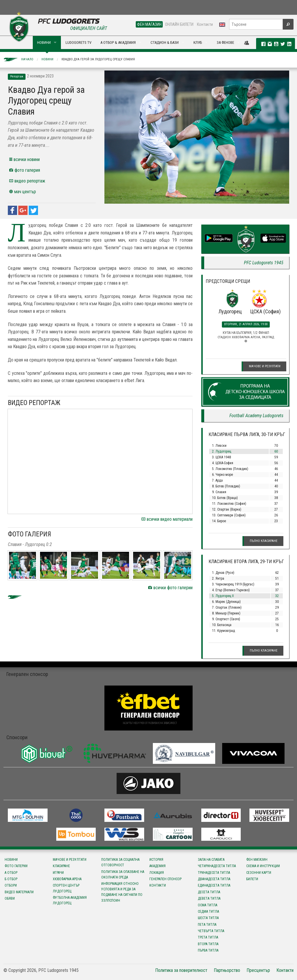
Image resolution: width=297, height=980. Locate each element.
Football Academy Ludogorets (256, 416)
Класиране (61, 866)
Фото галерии (16, 866)
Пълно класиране (264, 541)
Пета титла (207, 925)
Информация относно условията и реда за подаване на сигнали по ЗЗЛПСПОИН (122, 892)
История (156, 860)
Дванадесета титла (214, 879)
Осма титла (208, 905)
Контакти (205, 24)
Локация (157, 873)
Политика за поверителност (181, 970)
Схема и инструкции (263, 866)
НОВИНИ (44, 43)
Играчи (58, 873)
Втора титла (208, 944)
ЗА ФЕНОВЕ (225, 43)
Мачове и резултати (265, 366)
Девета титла (209, 898)
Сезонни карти (259, 873)
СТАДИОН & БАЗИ (165, 43)
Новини (47, 59)
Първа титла (208, 950)
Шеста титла (208, 918)
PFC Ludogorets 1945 (264, 263)
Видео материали (19, 892)
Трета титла (208, 937)
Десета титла (209, 892)
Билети (252, 879)
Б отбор (11, 879)
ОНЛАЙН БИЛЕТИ (179, 24)
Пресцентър (258, 970)
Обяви (10, 898)
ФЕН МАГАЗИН (149, 24)
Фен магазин (257, 860)
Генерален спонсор (165, 879)
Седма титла (208, 912)
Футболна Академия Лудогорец (70, 900)
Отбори (11, 885)
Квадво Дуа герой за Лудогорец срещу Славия (98, 59)
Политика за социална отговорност (120, 862)
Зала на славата (211, 860)
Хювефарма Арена (67, 879)
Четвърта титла (211, 931)
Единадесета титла (214, 885)
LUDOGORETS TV (78, 43)
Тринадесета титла (214, 873)
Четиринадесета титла (217, 866)
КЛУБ (198, 43)
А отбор (11, 873)
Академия (157, 866)
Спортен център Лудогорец (66, 888)
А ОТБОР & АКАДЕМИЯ (118, 43)
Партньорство (227, 970)
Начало (27, 59)
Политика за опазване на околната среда (123, 875)
